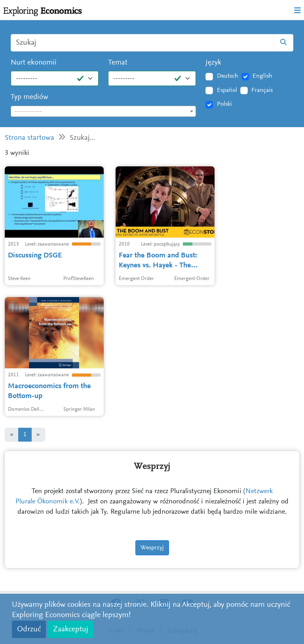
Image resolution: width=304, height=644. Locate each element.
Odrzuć (29, 629)
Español (227, 90)
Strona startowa (29, 138)
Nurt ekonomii (34, 63)
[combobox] (103, 111)
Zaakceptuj (71, 629)
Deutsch (228, 76)
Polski (224, 104)
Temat (118, 63)
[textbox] (103, 112)
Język (213, 63)
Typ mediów (29, 97)
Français (262, 90)
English (262, 76)
